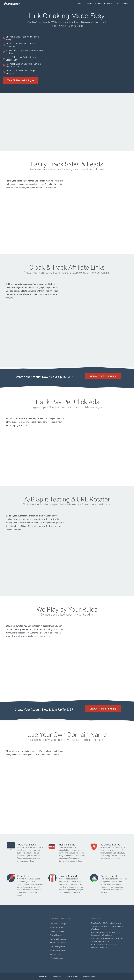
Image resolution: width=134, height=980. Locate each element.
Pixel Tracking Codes (57, 947)
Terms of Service (72, 976)
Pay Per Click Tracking (58, 939)
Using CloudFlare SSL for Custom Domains (106, 923)
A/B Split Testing (56, 954)
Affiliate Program (89, 976)
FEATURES (89, 4)
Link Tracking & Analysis (59, 924)
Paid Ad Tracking (56, 935)
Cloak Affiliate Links (57, 931)
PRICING (98, 4)
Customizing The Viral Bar (100, 942)
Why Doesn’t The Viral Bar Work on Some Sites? (107, 938)
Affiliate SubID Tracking (58, 943)
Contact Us (43, 976)
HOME (80, 4)
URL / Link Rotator (56, 958)
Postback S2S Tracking (58, 951)
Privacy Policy (57, 976)
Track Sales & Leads (57, 927)
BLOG (117, 4)
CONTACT (125, 4)
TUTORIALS (108, 4)
